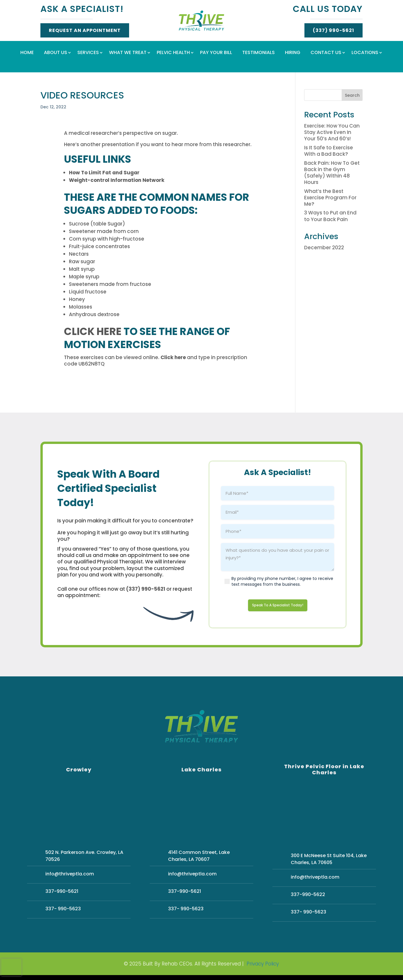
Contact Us (326, 53)
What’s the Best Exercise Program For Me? (330, 198)
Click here (93, 331)
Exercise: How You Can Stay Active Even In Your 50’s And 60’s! (332, 132)
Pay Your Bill (216, 53)
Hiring (293, 53)
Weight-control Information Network (117, 180)
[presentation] (11, 967)
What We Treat (128, 53)
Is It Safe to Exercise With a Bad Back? (329, 151)
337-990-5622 (308, 896)
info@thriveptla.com (70, 876)
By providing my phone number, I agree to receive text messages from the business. (282, 581)
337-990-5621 (62, 893)
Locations (365, 53)
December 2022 (324, 248)
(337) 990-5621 (334, 30)
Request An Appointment (85, 30)
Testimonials (258, 53)
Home (27, 53)
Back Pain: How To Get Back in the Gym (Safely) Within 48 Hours (332, 173)
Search (352, 95)
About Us (56, 53)
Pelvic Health (173, 53)
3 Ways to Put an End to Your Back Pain (330, 216)
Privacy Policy (263, 966)
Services (88, 53)
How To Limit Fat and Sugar (104, 173)
